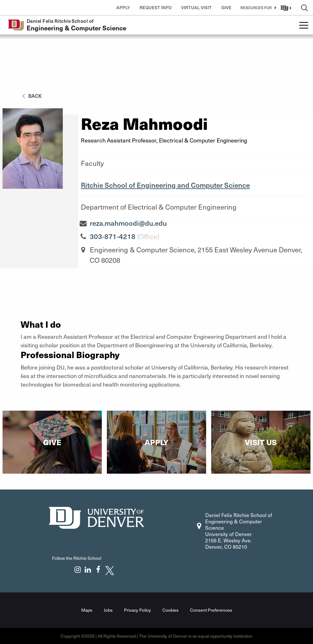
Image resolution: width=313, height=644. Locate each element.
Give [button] (226, 7)
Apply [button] (123, 7)
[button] (257, 8)
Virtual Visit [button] (196, 7)
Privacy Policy (137, 610)
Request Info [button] (156, 7)
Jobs (108, 610)
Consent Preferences (211, 610)
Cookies (170, 610)
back (31, 96)
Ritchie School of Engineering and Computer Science (165, 185)
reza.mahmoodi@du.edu (128, 223)
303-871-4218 (113, 236)
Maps (87, 610)
